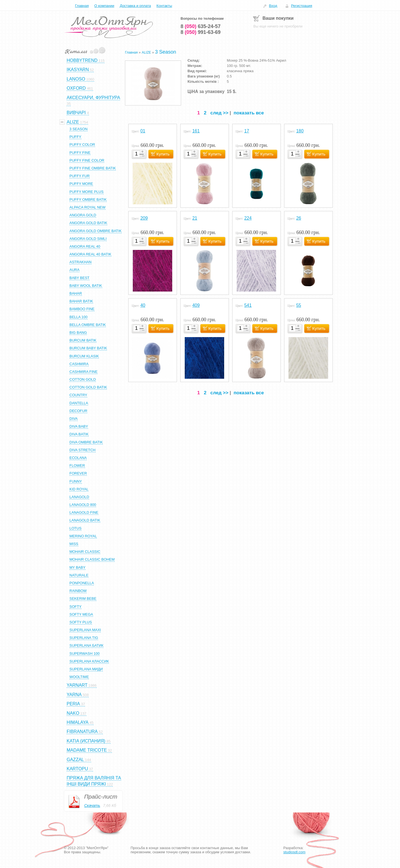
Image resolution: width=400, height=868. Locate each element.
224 (248, 218)
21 (195, 218)
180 (300, 131)
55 (299, 305)
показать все (249, 113)
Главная (82, 6)
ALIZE (146, 52)
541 (248, 305)
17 (247, 131)
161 (196, 131)
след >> (219, 113)
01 (143, 131)
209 (144, 218)
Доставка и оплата (135, 6)
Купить (163, 154)
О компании (104, 6)
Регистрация (302, 6)
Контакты (164, 6)
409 (196, 305)
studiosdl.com (294, 852)
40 (143, 305)
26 (299, 218)
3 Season (166, 52)
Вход (273, 6)
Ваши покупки (278, 18)
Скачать (92, 806)
